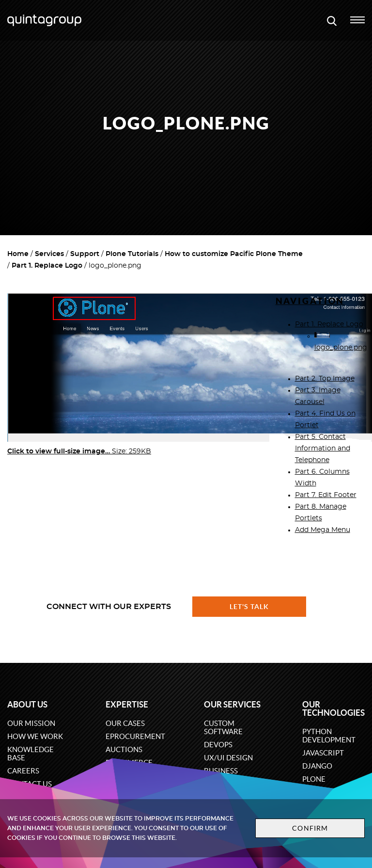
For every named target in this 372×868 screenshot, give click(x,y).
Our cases (125, 723)
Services (49, 254)
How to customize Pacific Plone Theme (234, 254)
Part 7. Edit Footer (326, 495)
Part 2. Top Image (325, 379)
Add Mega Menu (323, 530)
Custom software (223, 727)
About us (27, 704)
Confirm (310, 828)
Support (85, 254)
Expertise (127, 704)
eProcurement (135, 736)
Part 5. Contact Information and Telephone (323, 449)
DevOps (218, 745)
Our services (232, 704)
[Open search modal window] (332, 20)
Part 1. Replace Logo (47, 266)
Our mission (31, 723)
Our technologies (333, 708)
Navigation (310, 301)
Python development (329, 736)
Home (18, 254)
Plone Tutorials (132, 254)
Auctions (124, 749)
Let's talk (249, 607)
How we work (35, 736)
